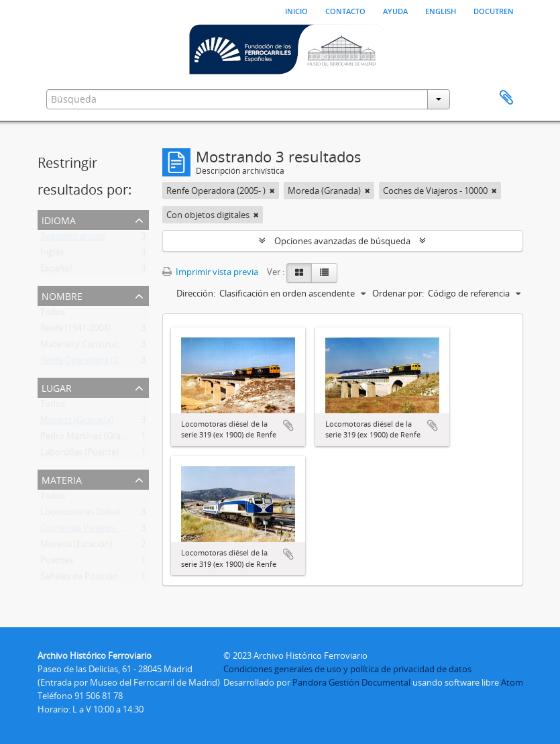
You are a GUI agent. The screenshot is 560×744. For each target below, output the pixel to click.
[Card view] (299, 273)
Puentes (57, 563)
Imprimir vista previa (210, 272)
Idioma (59, 219)
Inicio (296, 10)
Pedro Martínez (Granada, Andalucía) (113, 439)
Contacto (345, 10)
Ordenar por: (398, 293)
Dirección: (196, 293)
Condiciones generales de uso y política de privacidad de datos (347, 669)
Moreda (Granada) (77, 423)
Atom (512, 682)
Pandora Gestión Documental (351, 682)
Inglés (52, 255)
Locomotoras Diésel (80, 515)
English (441, 10)
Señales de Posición (79, 579)
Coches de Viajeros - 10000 (93, 531)
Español (56, 271)
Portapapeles (506, 98)
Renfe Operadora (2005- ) (90, 363)
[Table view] (324, 273)
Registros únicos (73, 239)
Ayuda (395, 10)
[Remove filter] (272, 191)
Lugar (57, 387)
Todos (53, 315)
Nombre (62, 295)
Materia (62, 479)
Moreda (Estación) (76, 547)
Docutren (494, 10)
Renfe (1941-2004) (75, 331)
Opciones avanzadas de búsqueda (342, 241)
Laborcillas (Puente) (79, 455)
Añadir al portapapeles (288, 425)
